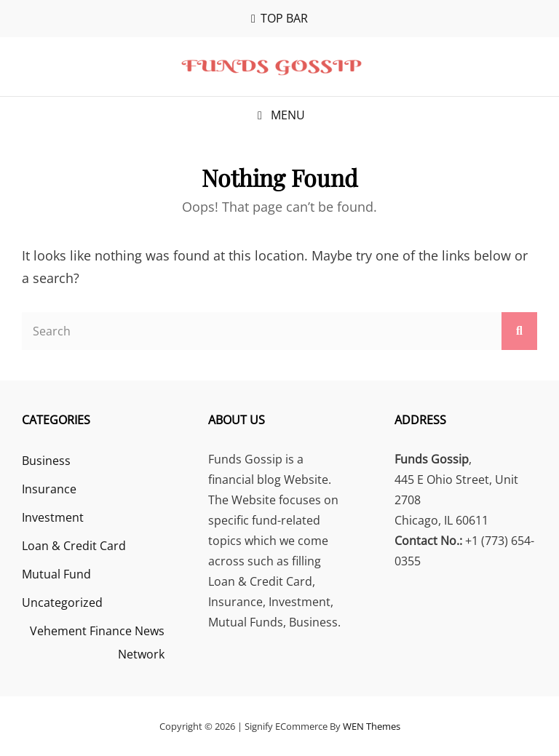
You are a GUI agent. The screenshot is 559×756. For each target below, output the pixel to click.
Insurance (49, 489)
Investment (53, 517)
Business (46, 461)
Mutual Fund (56, 574)
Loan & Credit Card (74, 546)
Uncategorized (62, 602)
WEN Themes (372, 726)
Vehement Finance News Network (97, 642)
